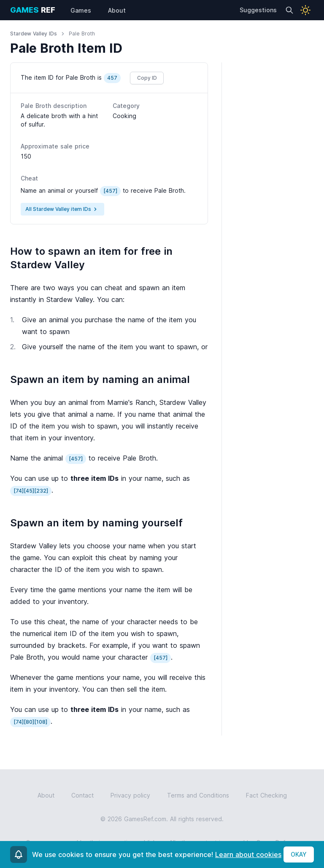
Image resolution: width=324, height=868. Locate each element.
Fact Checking (266, 795)
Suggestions (258, 10)
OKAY (299, 854)
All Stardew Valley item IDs (62, 209)
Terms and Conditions (198, 795)
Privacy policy (130, 795)
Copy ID (147, 78)
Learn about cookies (248, 855)
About (46, 795)
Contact (82, 795)
